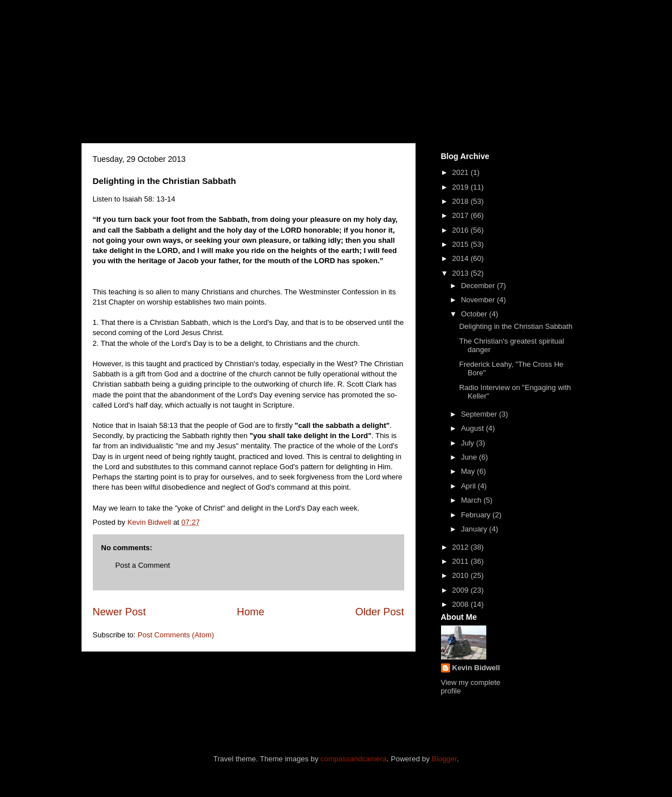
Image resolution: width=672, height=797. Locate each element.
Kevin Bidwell (476, 668)
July (468, 443)
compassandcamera (354, 759)
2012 (462, 547)
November (479, 300)
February (477, 515)
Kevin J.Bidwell (202, 66)
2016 (462, 230)
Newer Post (119, 612)
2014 (462, 258)
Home (251, 612)
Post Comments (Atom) (176, 635)
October (475, 314)
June (470, 457)
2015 (462, 244)
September (480, 414)
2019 (462, 187)
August (473, 428)
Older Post (380, 612)
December (479, 286)
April (469, 486)
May (469, 471)
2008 (462, 604)
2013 (462, 273)
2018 (462, 201)
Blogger (444, 759)
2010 (462, 575)
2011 (462, 561)
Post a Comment (143, 565)
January (475, 529)
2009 (462, 590)
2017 (462, 215)
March (472, 500)
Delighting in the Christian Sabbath (516, 326)
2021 (462, 172)
